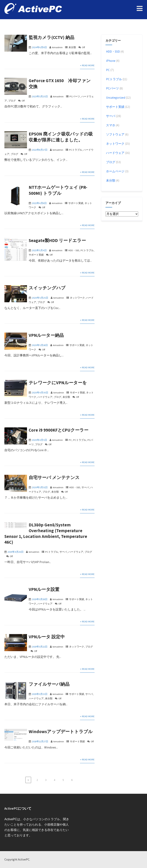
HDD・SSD (74, 250)
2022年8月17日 (40, 150)
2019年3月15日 (40, 694)
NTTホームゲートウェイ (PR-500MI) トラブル (58, 190)
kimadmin (57, 47)
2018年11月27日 (40, 741)
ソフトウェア (115, 134)
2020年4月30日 (40, 393)
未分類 (72, 47)
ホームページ (115, 171)
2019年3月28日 (40, 599)
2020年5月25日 (40, 298)
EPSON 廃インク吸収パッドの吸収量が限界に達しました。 (61, 137)
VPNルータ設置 (44, 589)
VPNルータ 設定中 (47, 637)
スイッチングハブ (47, 288)
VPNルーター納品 (46, 335)
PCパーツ (75, 96)
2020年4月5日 (40, 440)
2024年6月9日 (39, 47)
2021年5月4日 (39, 250)
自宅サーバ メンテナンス (54, 477)
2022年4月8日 (39, 203)
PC (70, 440)
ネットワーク (77, 298)
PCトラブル (76, 150)
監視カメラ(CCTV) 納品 (51, 37)
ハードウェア (45, 397)
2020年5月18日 (40, 345)
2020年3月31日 (40, 487)
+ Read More (87, 65)
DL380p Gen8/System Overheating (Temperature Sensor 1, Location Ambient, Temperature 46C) (46, 534)
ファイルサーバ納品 (49, 684)
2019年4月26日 (16, 552)
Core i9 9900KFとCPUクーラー (59, 430)
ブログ (12, 101)
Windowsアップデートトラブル (61, 732)
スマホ (110, 125)
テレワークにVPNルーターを (58, 383)
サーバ (85, 487)
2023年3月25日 (40, 96)
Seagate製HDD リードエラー (57, 240)
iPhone (110, 61)
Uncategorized (115, 98)
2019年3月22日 (40, 647)
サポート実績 (76, 203)
